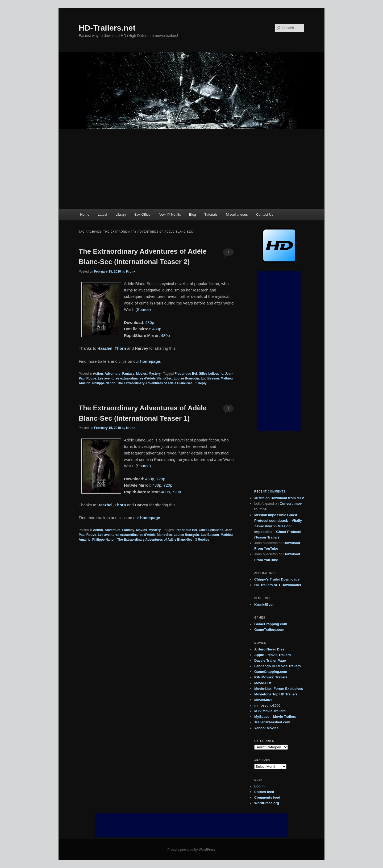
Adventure (112, 374)
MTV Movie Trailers (270, 711)
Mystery (155, 374)
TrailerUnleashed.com (272, 722)
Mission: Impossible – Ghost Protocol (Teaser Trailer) (278, 532)
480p (150, 322)
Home (85, 214)
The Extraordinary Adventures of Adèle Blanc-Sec (155, 383)
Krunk (131, 272)
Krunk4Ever (264, 605)
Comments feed (267, 797)
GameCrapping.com (271, 624)
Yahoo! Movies (266, 728)
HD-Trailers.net (107, 28)
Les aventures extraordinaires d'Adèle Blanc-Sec (135, 378)
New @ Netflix (170, 214)
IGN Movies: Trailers (271, 677)
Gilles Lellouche (211, 374)
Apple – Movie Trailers (272, 655)
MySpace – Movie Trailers (275, 717)
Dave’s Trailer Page (270, 660)
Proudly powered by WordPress (191, 850)
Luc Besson (210, 378)
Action (98, 374)
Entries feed (264, 792)
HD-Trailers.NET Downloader (278, 585)
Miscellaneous (237, 214)
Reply (201, 383)
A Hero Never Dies (269, 649)
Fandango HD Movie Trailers (278, 666)
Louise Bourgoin (186, 378)
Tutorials (211, 214)
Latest (102, 214)
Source (143, 309)
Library (121, 214)
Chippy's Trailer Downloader (278, 579)
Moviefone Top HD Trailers (276, 694)
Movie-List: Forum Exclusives (279, 689)
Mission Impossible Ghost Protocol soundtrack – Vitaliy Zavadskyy (278, 521)
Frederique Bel (186, 374)
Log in (259, 786)
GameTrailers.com (269, 630)
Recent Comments (270, 492)
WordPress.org (267, 803)
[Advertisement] (191, 169)
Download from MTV (287, 498)
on (262, 498)
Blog (193, 214)
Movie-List (263, 683)
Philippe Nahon (104, 383)
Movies (141, 374)
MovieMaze (263, 700)
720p (161, 479)
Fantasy (128, 374)
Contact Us (265, 214)
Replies (202, 540)
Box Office (143, 214)
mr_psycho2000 (267, 705)
